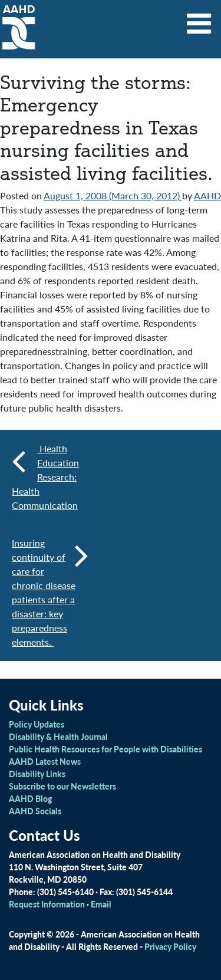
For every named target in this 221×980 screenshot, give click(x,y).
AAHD (207, 195)
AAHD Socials (35, 811)
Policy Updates (37, 724)
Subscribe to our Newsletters (62, 786)
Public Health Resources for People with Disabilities (105, 749)
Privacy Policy (170, 946)
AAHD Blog (30, 798)
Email (101, 904)
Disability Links (37, 774)
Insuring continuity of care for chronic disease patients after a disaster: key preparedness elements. (50, 592)
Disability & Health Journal (58, 736)
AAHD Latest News (45, 761)
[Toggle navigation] (199, 19)
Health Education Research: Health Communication (45, 477)
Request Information (47, 904)
